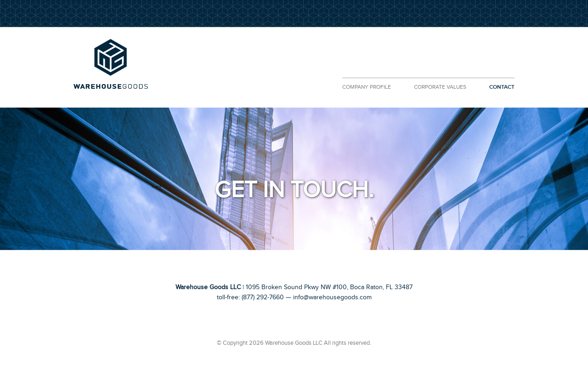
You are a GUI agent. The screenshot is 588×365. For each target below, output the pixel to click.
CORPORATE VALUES (440, 87)
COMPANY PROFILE (367, 87)
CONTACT (502, 87)
